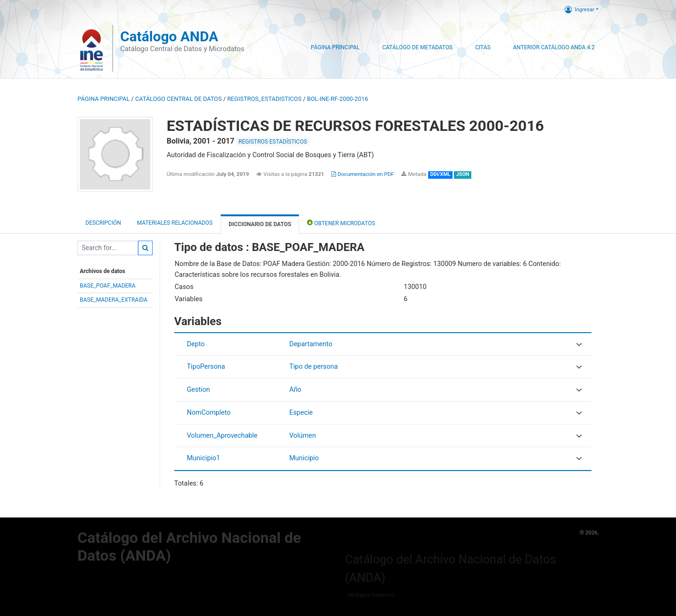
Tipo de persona (313, 367)
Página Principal (335, 47)
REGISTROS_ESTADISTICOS (264, 99)
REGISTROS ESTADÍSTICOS (273, 142)
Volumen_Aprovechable (222, 436)
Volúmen (303, 436)
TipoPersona (206, 367)
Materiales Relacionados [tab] (175, 223)
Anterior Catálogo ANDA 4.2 (554, 47)
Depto (196, 344)
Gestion (198, 390)
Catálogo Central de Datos (178, 99)
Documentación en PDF (363, 174)
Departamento (311, 344)
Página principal (104, 99)
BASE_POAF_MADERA (108, 286)
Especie (301, 413)
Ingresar (580, 9)
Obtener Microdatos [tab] (341, 223)
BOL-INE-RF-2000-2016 (338, 99)
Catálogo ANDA (169, 36)
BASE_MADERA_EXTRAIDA (114, 300)
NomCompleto (209, 413)
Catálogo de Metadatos (417, 47)
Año (295, 390)
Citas (483, 47)
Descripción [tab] (103, 223)
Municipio (304, 458)
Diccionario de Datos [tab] (260, 224)
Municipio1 (204, 458)
